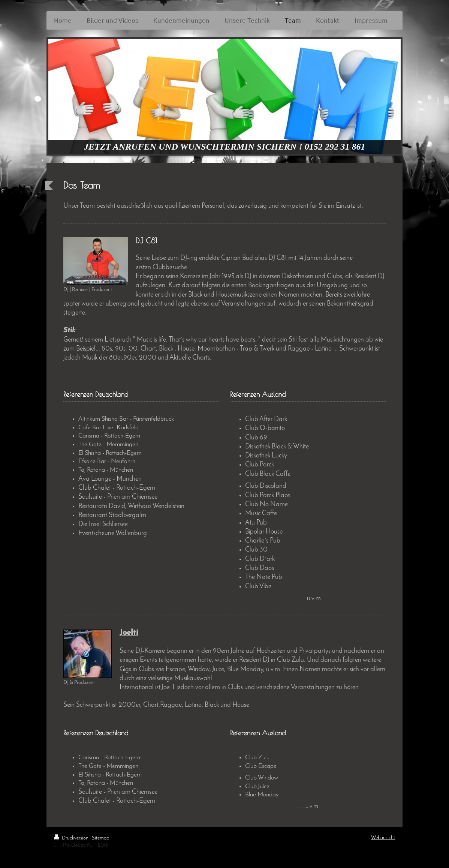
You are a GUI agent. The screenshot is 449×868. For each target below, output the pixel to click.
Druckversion (72, 838)
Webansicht (383, 838)
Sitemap (100, 838)
